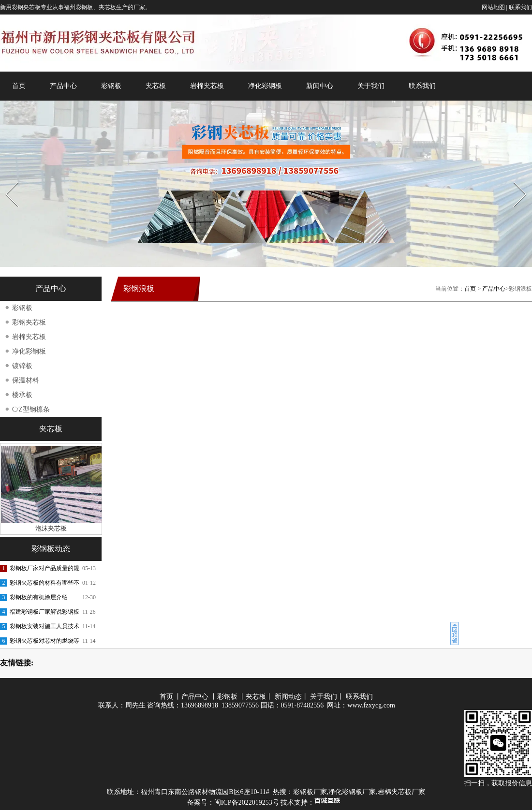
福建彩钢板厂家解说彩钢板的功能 (44, 614)
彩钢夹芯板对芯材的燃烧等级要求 (44, 643)
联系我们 (520, 7)
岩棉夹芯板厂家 (401, 792)
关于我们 (371, 86)
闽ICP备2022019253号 (247, 803)
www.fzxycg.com (371, 705)
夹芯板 (156, 86)
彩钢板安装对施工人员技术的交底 (44, 628)
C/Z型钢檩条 (31, 409)
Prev (6, 179)
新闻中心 (320, 86)
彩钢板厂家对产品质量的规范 (44, 570)
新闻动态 (288, 697)
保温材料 (26, 380)
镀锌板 (22, 366)
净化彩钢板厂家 (352, 792)
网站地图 (493, 7)
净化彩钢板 (265, 86)
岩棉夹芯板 (207, 86)
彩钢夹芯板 (29, 322)
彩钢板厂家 (310, 792)
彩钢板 (111, 86)
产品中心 (63, 86)
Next (514, 179)
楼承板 (22, 395)
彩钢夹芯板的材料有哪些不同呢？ (44, 585)
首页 (19, 86)
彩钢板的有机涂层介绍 (39, 597)
